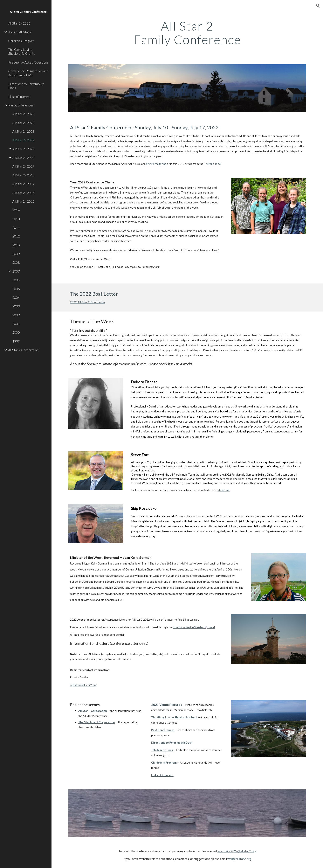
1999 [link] (16, 341)
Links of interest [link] (19, 96)
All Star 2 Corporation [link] (23, 350)
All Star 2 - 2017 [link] (23, 184)
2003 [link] (16, 306)
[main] (187, 33)
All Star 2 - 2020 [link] (23, 158)
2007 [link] (16, 271)
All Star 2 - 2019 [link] (23, 166)
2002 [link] (16, 315)
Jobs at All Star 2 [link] (20, 32)
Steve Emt (224, 490)
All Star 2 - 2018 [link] (23, 175)
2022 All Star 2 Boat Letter (88, 302)
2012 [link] (16, 236)
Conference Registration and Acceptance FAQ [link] (28, 73)
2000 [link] (16, 332)
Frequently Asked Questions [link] (28, 62)
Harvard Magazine (155, 164)
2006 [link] (16, 280)
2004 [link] (16, 297)
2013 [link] (16, 219)
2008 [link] (16, 262)
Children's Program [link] (21, 41)
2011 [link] (16, 227)
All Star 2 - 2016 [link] (23, 193)
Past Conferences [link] (21, 105)
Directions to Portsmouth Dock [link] (26, 86)
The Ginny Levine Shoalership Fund (194, 627)
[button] (318, 6)
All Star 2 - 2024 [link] (23, 123)
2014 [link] (16, 210)
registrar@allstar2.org (83, 685)
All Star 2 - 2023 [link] (23, 131)
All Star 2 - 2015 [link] (23, 201)
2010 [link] (16, 245)
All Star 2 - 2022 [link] (23, 140)
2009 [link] (16, 254)
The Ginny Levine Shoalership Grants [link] (22, 51)
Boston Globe (212, 164)
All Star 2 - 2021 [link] (23, 149)
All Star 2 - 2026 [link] (19, 23)
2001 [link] (16, 324)
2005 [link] (16, 289)
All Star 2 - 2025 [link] (23, 114)
